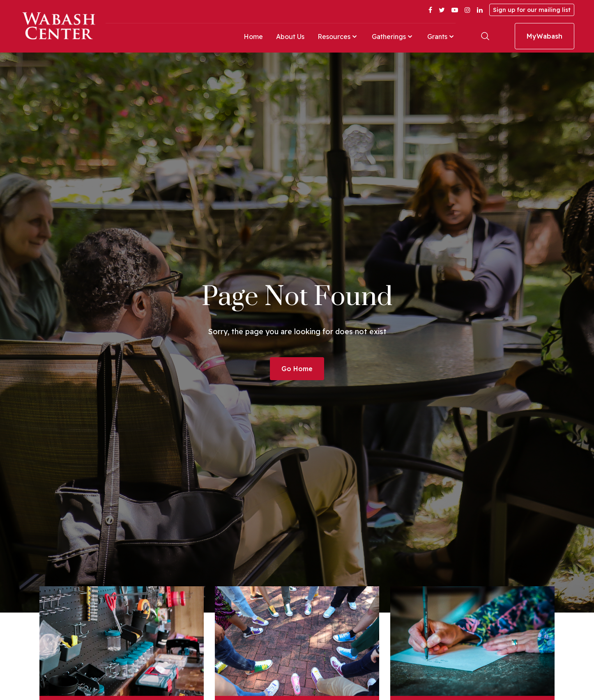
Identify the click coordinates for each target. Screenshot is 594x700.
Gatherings (393, 37)
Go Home (297, 369)
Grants (441, 37)
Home (253, 37)
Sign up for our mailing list (532, 10)
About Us (290, 37)
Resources (338, 37)
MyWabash (544, 36)
